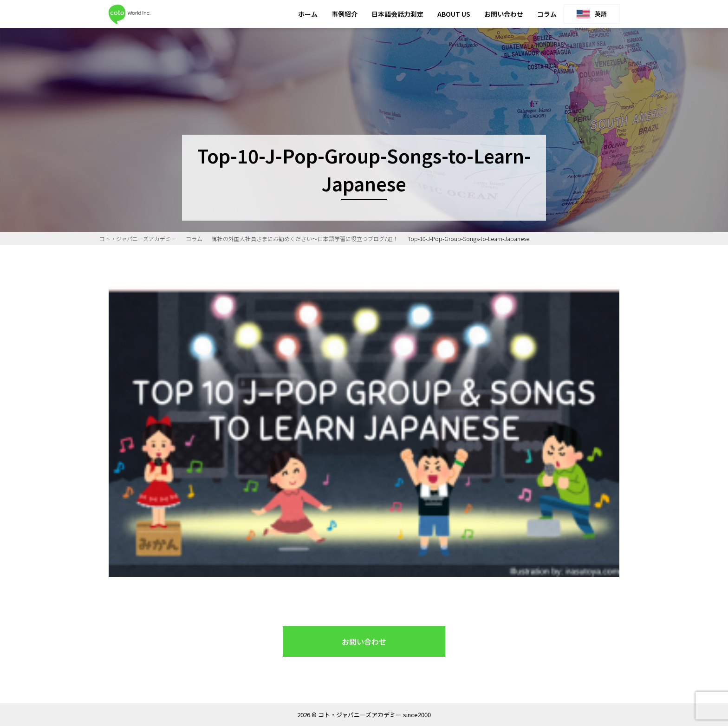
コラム (547, 14)
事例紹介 (344, 14)
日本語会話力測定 (397, 14)
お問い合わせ (504, 14)
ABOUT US (454, 14)
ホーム (308, 14)
